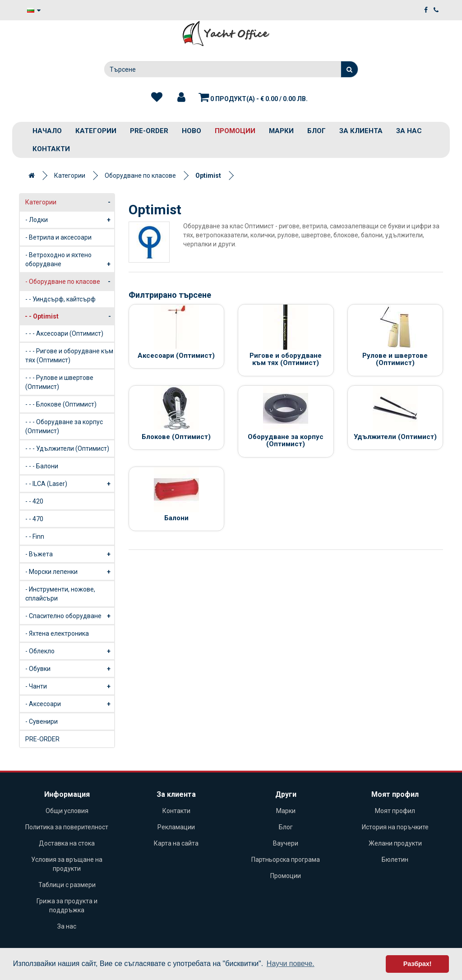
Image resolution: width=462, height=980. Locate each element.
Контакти (51, 149)
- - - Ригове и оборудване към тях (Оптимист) (69, 356)
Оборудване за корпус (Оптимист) (286, 441)
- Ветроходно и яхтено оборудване (70, 262)
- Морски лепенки (70, 572)
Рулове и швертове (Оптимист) (395, 359)
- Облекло (70, 651)
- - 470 (34, 519)
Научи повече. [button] (291, 964)
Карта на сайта (176, 843)
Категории (96, 131)
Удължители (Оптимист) (395, 437)
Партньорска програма (286, 860)
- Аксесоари (70, 704)
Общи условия (67, 811)
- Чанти (70, 686)
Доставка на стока (67, 843)
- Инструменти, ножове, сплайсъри (60, 594)
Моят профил (395, 811)
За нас (409, 131)
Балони (176, 518)
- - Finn (35, 536)
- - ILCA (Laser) (70, 484)
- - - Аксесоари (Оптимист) (64, 333)
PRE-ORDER (149, 131)
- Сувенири (42, 721)
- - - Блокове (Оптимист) (61, 404)
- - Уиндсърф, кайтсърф (60, 299)
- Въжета (70, 554)
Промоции (235, 131)
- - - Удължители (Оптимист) (67, 448)
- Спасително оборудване (70, 616)
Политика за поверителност (67, 827)
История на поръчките (395, 827)
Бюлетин (395, 860)
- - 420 (34, 501)
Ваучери (286, 843)
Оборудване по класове (140, 176)
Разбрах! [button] (418, 964)
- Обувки (70, 669)
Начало (47, 131)
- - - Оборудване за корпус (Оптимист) (64, 426)
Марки (281, 131)
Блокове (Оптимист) (176, 437)
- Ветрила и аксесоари (58, 237)
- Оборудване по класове (70, 282)
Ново (192, 131)
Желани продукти (395, 843)
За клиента (361, 131)
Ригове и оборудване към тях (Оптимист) (286, 359)
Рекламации (176, 827)
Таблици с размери (67, 885)
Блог (316, 131)
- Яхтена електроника (57, 633)
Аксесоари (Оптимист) (176, 356)
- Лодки (70, 220)
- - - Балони (42, 466)
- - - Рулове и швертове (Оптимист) (59, 382)
